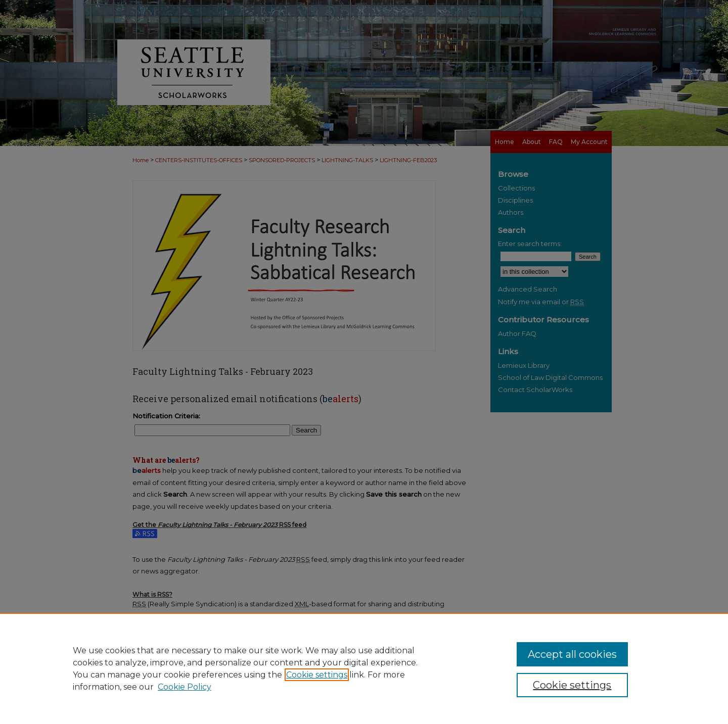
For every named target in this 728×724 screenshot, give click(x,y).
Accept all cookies (572, 654)
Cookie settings (317, 675)
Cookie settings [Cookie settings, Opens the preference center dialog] (572, 685)
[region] (364, 668)
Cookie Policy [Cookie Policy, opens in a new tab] (185, 687)
